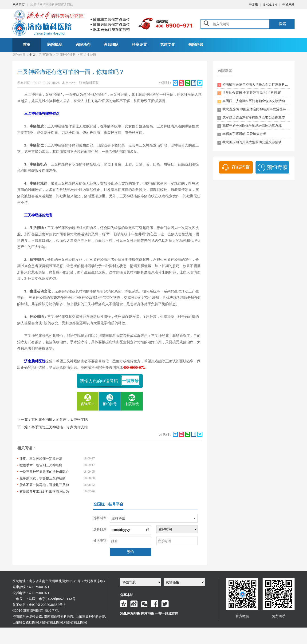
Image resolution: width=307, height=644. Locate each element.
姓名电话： (102, 541)
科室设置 (139, 45)
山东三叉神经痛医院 (90, 616)
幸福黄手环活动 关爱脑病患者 (242, 134)
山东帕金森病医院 (26, 622)
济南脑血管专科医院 (59, 616)
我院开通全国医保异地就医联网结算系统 (250, 126)
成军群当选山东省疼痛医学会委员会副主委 (251, 118)
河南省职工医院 (51, 622)
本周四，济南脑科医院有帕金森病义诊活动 (251, 101)
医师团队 (111, 45)
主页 (32, 55)
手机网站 (288, 5)
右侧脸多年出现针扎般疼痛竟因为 (44, 491)
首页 (27, 45)
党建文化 (168, 45)
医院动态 (83, 45)
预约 (130, 552)
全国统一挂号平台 (108, 504)
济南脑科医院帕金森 (27, 616)
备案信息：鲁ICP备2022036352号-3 (39, 605)
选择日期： (102, 529)
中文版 (253, 5)
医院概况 (55, 45)
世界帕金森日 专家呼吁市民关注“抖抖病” (249, 93)
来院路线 (196, 45)
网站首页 (19, 5)
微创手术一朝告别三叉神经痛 (41, 465)
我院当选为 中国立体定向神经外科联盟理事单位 (254, 109)
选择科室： (102, 518)
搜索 (282, 24)
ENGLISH (270, 5)
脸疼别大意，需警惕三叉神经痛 (43, 478)
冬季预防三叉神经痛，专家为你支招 (59, 427)
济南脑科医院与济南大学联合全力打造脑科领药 (254, 85)
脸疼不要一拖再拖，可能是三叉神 (44, 485)
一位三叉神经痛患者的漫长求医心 (44, 472)
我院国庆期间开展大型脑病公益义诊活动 (250, 142)
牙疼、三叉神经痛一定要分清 (41, 458)
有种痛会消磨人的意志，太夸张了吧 (59, 420)
